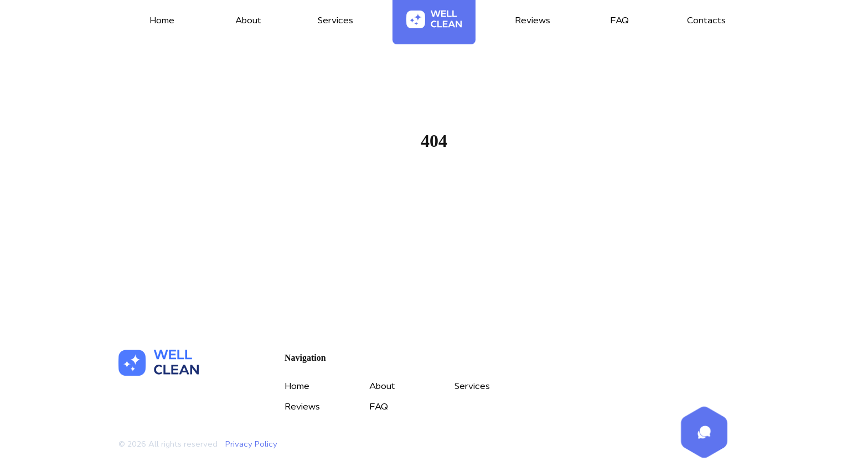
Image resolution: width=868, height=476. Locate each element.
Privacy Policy (251, 444)
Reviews (302, 406)
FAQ (379, 406)
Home (434, 194)
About (382, 386)
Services (472, 386)
